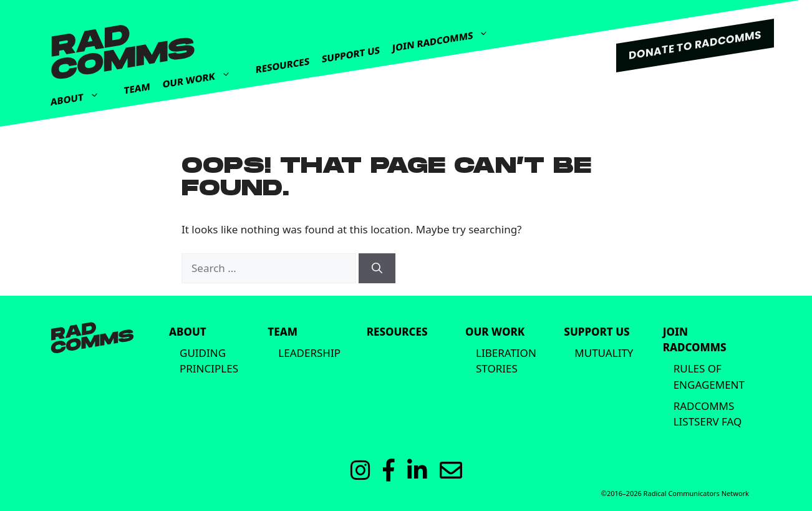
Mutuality (604, 353)
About (81, 95)
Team (137, 88)
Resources (283, 66)
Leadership (309, 353)
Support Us (351, 55)
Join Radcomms (447, 36)
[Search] (377, 268)
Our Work (203, 74)
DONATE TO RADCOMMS (695, 45)
